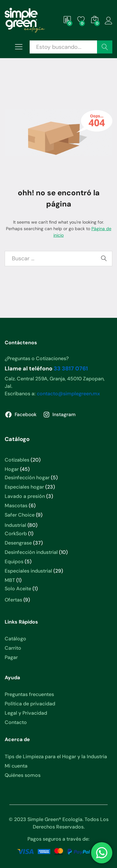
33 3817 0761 (71, 369)
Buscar (105, 47)
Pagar (11, 657)
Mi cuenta (16, 766)
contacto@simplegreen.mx (68, 394)
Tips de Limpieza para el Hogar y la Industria (56, 757)
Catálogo (15, 639)
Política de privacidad (30, 704)
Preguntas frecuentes (29, 694)
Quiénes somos (23, 775)
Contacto (16, 722)
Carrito (13, 648)
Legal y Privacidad (26, 713)
